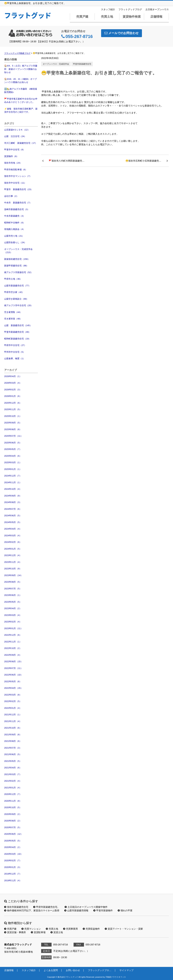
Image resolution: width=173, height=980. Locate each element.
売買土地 (107, 17)
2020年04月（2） (13, 847)
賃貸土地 (57, 932)
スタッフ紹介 (108, 9)
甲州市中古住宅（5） (15, 352)
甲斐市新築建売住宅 (82, 64)
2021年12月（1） (13, 715)
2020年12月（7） (13, 794)
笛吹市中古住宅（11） (15, 183)
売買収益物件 (91, 929)
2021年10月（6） (13, 728)
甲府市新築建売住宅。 (46, 907)
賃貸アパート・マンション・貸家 (124, 929)
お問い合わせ (73, 970)
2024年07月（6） (13, 509)
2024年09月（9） (13, 496)
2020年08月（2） (13, 821)
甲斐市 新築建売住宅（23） (18, 189)
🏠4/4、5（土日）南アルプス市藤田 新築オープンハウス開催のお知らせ (21, 69)
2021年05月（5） (13, 761)
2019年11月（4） (13, 880)
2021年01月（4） (13, 788)
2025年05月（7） (13, 449)
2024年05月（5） (13, 522)
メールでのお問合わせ (122, 33)
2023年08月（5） (13, 582)
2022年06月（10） (13, 675)
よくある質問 (51, 970)
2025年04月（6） (13, 456)
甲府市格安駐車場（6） (16, 170)
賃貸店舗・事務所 (15, 932)
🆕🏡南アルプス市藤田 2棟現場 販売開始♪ (21, 91)
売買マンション (31, 929)
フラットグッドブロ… (100, 970)
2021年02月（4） (13, 781)
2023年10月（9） (13, 569)
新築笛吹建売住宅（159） (17, 259)
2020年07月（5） (13, 827)
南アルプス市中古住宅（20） (18, 305)
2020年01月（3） (13, 867)
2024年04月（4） (13, 529)
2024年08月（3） (13, 502)
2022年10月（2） (13, 648)
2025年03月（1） (13, 462)
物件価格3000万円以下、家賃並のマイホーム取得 (32, 910)
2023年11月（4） (13, 562)
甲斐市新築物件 (103, 910)
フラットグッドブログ (130, 9)
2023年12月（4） (13, 555)
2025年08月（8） (13, 429)
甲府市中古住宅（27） (15, 345)
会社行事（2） (11, 196)
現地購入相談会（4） (15, 229)
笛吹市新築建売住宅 (16, 907)
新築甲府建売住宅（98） (16, 266)
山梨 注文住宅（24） (15, 136)
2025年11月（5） (13, 409)
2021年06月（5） (13, 754)
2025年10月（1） (13, 416)
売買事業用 (70, 929)
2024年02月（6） (13, 542)
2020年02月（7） (13, 861)
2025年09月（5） (13, 423)
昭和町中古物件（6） (15, 223)
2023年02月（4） (13, 622)
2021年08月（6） (13, 741)
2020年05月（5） (13, 841)
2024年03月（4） (13, 536)
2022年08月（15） (13, 661)
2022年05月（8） (13, 681)
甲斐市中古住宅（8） (15, 150)
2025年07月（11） (13, 436)
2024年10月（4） (13, 489)
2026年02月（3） (13, 390)
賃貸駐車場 (38, 932)
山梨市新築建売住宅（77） (17, 286)
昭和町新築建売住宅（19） (17, 339)
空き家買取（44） (13, 312)
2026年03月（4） (13, 383)
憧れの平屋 (125, 910)
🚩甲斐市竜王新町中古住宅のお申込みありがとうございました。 (21, 101)
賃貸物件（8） (11, 156)
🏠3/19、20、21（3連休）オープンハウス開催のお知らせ (20, 81)
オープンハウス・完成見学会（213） (18, 251)
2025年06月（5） (13, 443)
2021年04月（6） (13, 768)
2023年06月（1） (13, 595)
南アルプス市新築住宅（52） (18, 272)
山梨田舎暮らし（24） (15, 242)
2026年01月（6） (13, 396)
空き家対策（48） (13, 319)
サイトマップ (126, 970)
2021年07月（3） (13, 748)
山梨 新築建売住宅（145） (18, 325)
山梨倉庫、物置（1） (15, 358)
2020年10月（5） (13, 807)
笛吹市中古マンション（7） (18, 176)
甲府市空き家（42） (14, 292)
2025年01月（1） (13, 469)
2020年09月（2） (13, 814)
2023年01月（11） (13, 628)
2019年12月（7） (13, 874)
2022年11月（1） (13, 642)
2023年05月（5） (13, 602)
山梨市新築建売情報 (76, 910)
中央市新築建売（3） (15, 216)
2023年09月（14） (13, 575)
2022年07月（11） (13, 668)
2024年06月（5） (13, 516)
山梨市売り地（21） (14, 236)
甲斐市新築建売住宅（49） (17, 332)
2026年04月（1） (13, 376)
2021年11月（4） (13, 721)
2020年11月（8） (13, 801)
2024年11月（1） (13, 482)
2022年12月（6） (13, 635)
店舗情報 (156, 17)
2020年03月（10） (13, 854)
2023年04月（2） (13, 608)
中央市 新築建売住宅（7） (18, 203)
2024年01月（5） (13, 549)
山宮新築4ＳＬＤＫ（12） (17, 130)
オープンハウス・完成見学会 (56, 64)
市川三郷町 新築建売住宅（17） (21, 143)
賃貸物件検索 (132, 17)
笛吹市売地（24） (13, 163)
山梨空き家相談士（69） (16, 299)
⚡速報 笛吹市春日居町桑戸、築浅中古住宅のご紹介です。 (21, 110)
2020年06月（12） (13, 834)
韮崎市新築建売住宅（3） (17, 209)
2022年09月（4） (13, 655)
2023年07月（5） (13, 589)
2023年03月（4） (13, 615)
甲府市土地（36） (13, 279)
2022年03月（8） (13, 695)
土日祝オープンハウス (157, 9)
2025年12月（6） (13, 403)
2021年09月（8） (13, 735)
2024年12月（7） (13, 476)
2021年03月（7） (13, 774)
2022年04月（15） (13, 688)
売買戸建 (82, 17)
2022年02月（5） (13, 701)
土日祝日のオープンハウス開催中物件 (86, 907)
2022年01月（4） (13, 708)
